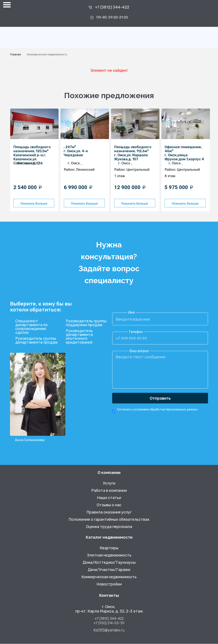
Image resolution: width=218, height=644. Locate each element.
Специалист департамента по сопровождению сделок (32, 327)
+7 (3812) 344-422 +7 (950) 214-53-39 (109, 621)
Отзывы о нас (109, 505)
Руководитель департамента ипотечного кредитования (79, 337)
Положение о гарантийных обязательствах (109, 520)
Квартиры (109, 548)
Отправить (160, 398)
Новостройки (109, 584)
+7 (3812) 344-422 (112, 7)
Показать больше (35, 203)
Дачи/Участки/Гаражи (109, 570)
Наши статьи (109, 498)
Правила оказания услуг (109, 513)
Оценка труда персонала (109, 527)
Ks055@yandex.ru (109, 630)
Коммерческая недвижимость (109, 577)
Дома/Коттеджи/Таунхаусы (109, 563)
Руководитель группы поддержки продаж (86, 323)
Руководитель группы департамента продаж (37, 341)
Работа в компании (109, 491)
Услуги (109, 484)
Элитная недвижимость (109, 556)
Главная (15, 54)
